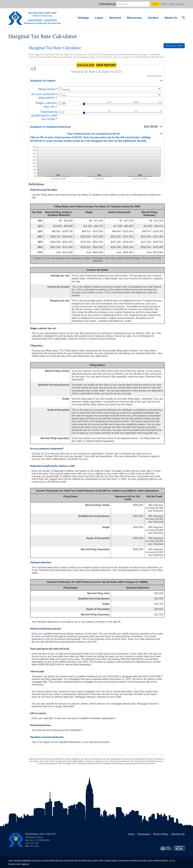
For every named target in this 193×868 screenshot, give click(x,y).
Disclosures (144, 834)
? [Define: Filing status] (60, 89)
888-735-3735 (32, 846)
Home (131, 834)
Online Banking (107, 4)
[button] (96, 80)
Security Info (178, 834)
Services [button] (115, 18)
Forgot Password (177, 4)
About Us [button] (171, 18)
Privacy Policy (161, 834)
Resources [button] (134, 18)
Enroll (164, 4)
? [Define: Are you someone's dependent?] (60, 95)
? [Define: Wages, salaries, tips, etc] (60, 104)
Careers (153, 18)
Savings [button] (83, 18)
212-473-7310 (32, 843)
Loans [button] (99, 18)
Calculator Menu (174, 46)
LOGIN (156, 4)
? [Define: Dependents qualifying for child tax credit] (60, 113)
